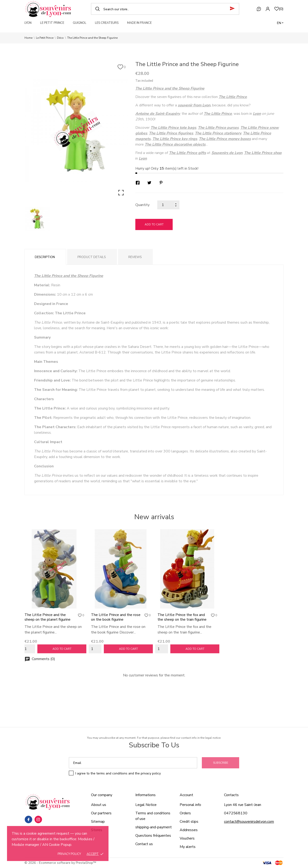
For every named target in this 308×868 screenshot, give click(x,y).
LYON (28, 23)
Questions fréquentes (153, 836)
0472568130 (236, 813)
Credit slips (189, 822)
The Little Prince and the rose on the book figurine (116, 617)
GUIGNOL (80, 23)
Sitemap (98, 822)
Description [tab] (45, 257)
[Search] (165, 9)
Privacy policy (69, 854)
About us (99, 805)
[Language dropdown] (280, 23)
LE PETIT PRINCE (52, 23)
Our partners (101, 813)
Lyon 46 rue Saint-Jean (243, 805)
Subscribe (221, 763)
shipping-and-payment (154, 827)
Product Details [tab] (92, 257)
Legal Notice (146, 805)
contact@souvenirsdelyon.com (249, 822)
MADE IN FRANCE (139, 23)
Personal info (190, 805)
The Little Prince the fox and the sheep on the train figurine (182, 617)
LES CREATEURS (107, 23)
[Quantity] (168, 205)
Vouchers (187, 838)
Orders (185, 813)
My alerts (188, 847)
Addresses (189, 830)
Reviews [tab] (135, 257)
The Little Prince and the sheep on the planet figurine (47, 617)
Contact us (144, 844)
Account (186, 795)
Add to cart (154, 224)
